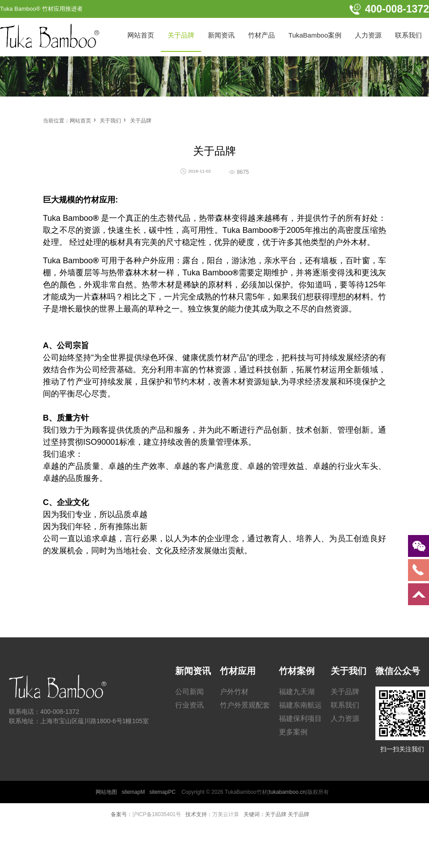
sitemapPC (162, 792)
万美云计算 (226, 814)
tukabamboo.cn (287, 792)
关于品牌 (141, 121)
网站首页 (80, 121)
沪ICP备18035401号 (157, 814)
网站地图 (106, 792)
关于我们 (110, 121)
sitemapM (133, 792)
